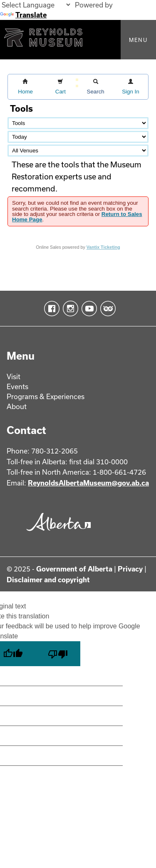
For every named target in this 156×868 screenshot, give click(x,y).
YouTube (88, 309)
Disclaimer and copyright (48, 580)
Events (17, 386)
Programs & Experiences (46, 396)
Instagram (69, 309)
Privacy (130, 569)
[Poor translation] (58, 654)
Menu (138, 40)
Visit (14, 376)
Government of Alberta (74, 569)
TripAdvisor (106, 309)
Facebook (50, 309)
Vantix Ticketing (103, 247)
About (17, 406)
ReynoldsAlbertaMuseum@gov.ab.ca (88, 483)
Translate (23, 15)
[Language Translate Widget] (36, 5)
